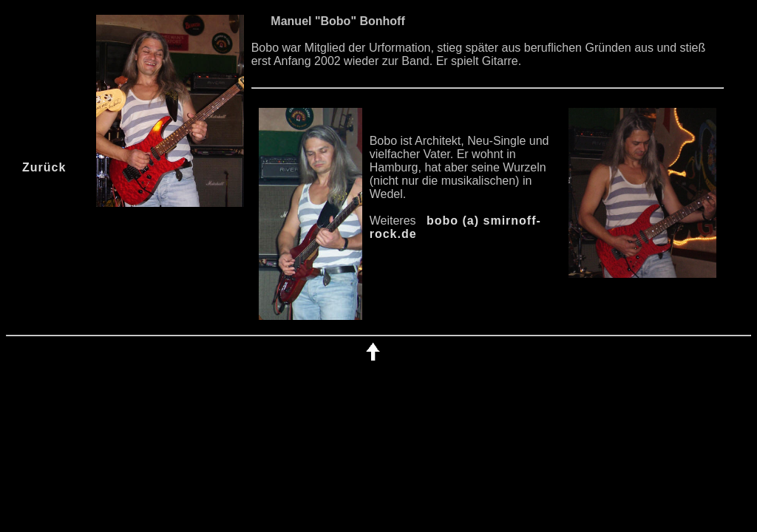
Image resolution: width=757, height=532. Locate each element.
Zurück (44, 167)
